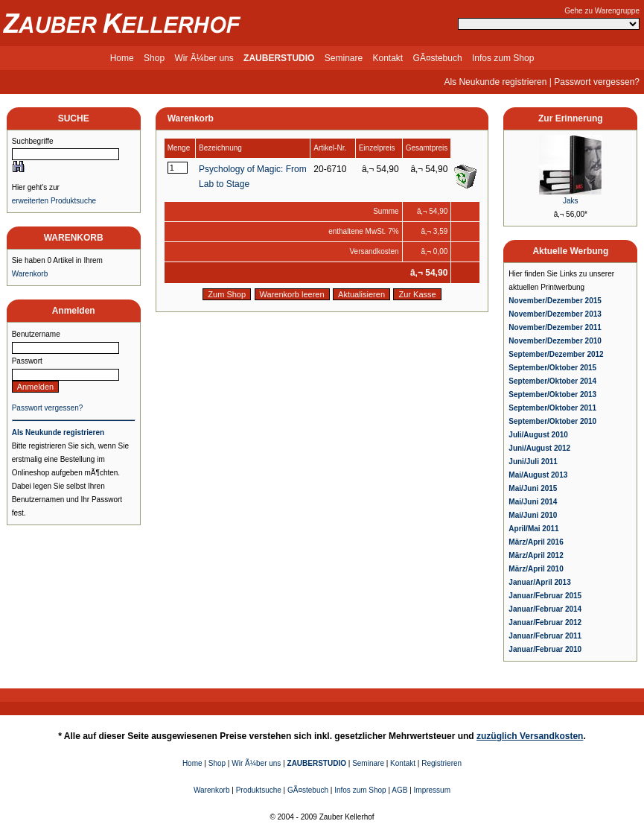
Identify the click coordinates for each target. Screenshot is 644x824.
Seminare (344, 58)
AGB (399, 790)
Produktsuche (259, 790)
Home (122, 58)
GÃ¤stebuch (438, 58)
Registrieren (441, 763)
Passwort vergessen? (597, 82)
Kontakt (388, 58)
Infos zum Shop (503, 58)
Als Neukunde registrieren (495, 82)
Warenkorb (30, 274)
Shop (154, 58)
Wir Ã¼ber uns (204, 58)
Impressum (432, 790)
